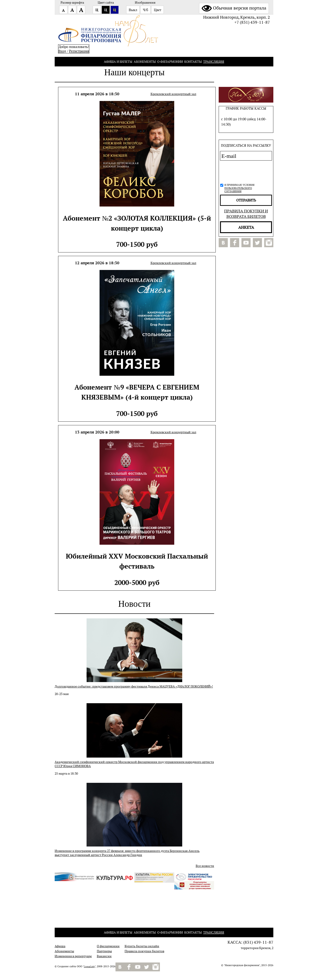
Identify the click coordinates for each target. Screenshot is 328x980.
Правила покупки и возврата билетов (246, 214)
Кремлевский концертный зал (173, 94)
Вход (62, 51)
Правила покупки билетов (144, 951)
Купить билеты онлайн (142, 946)
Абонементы (145, 62)
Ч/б (145, 10)
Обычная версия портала (234, 8)
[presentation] (245, 171)
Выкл (133, 10)
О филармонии (170, 62)
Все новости (205, 866)
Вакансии (104, 956)
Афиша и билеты (118, 62)
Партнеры (104, 951)
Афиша (60, 946)
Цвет (158, 10)
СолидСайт (89, 967)
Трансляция (214, 62)
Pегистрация (79, 51)
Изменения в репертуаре (73, 956)
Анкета (246, 227)
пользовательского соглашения (238, 190)
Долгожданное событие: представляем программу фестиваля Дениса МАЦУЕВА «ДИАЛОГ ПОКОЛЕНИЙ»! (134, 686)
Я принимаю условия (239, 188)
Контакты (193, 62)
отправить (246, 200)
